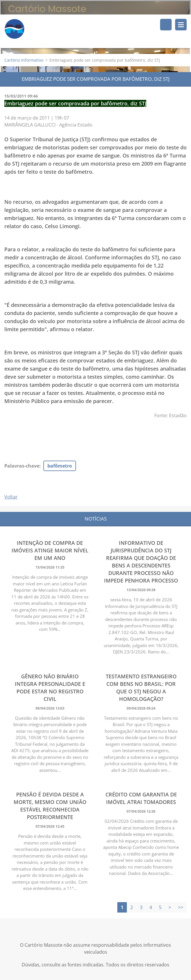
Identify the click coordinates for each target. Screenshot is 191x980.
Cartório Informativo (24, 60)
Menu (181, 25)
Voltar (11, 497)
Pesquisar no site (166, 25)
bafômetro (60, 466)
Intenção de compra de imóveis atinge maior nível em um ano (50, 551)
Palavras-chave (22, 466)
